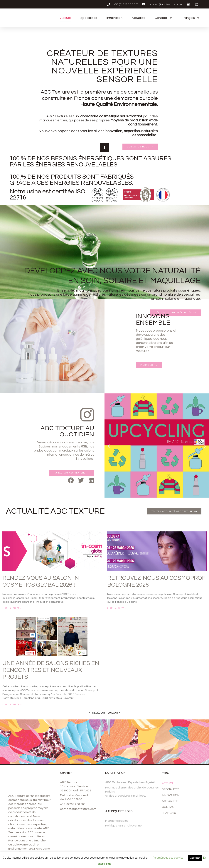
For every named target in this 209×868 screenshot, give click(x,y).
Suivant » (114, 713)
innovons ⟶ (149, 365)
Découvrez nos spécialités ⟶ (176, 261)
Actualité (139, 18)
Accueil (66, 18)
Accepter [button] (195, 858)
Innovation (114, 18)
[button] (71, 480)
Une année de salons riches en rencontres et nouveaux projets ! (51, 670)
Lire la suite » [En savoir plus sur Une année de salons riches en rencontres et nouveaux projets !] (12, 704)
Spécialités (89, 18)
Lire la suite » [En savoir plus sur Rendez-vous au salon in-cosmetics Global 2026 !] (12, 608)
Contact (164, 18)
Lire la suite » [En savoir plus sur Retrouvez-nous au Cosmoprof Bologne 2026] (117, 608)
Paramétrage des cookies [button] (168, 858)
